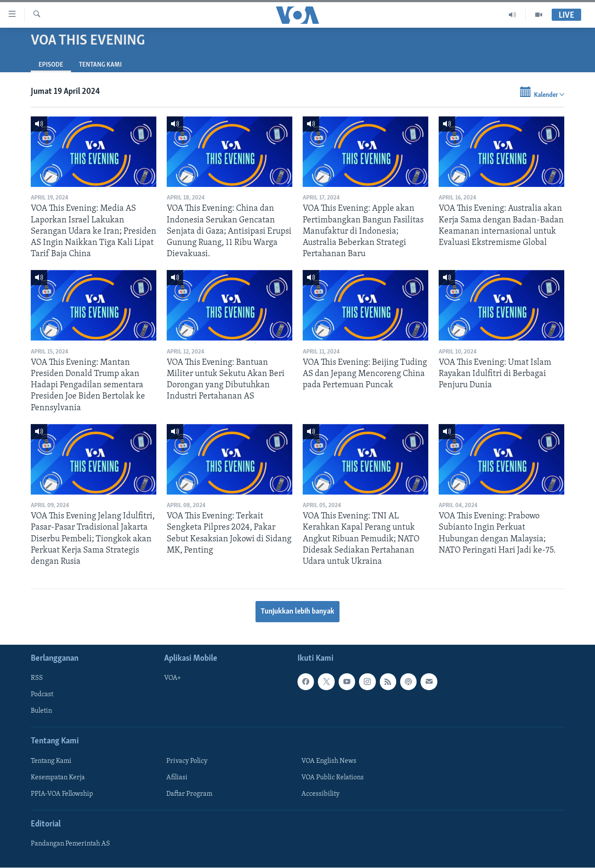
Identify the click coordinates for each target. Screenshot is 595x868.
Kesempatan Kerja (58, 778)
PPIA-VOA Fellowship (62, 794)
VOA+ (173, 678)
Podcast (42, 695)
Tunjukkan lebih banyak (297, 612)
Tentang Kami (100, 65)
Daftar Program (189, 794)
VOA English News (329, 761)
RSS (37, 678)
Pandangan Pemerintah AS (70, 844)
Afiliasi (177, 778)
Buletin (41, 711)
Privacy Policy (187, 761)
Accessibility (320, 794)
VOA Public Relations (333, 778)
